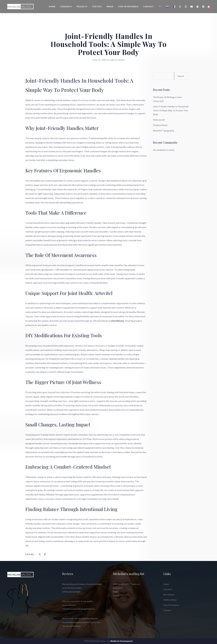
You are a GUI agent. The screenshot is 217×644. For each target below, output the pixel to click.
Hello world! (159, 120)
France (116, 595)
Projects (82, 7)
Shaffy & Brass (170, 600)
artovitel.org (117, 321)
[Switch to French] (175, 6)
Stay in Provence (128, 7)
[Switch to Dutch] (167, 6)
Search (181, 76)
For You (97, 7)
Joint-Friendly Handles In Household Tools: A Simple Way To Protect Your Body (171, 110)
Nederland (118, 588)
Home (52, 7)
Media (110, 7)
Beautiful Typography (164, 131)
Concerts (66, 7)
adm (113, 60)
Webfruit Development (122, 641)
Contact (148, 7)
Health (121, 60)
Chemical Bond (160, 125)
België (116, 592)
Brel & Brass (169, 595)
